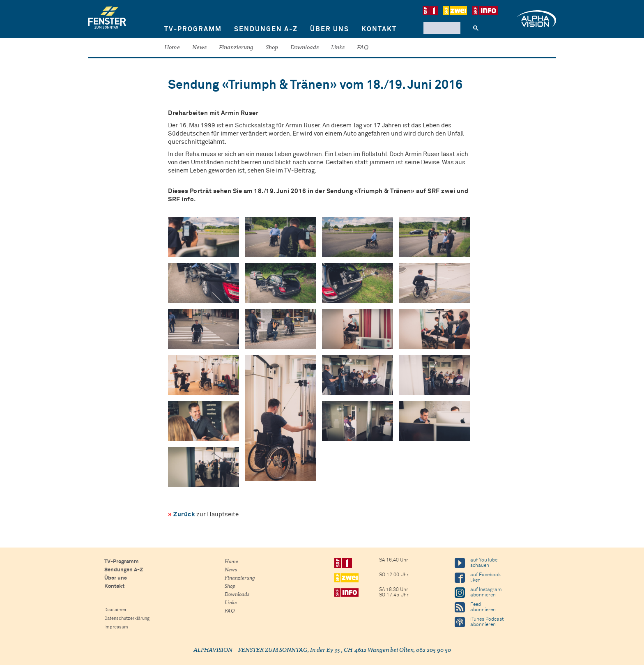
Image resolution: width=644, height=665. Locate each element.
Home (172, 48)
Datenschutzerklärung (127, 618)
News (199, 48)
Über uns (330, 29)
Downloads (305, 48)
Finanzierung (236, 48)
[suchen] (441, 28)
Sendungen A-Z (266, 29)
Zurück (184, 514)
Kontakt (379, 29)
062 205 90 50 (434, 650)
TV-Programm (193, 29)
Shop (272, 48)
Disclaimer (115, 610)
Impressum (116, 627)
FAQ (363, 48)
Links (338, 48)
